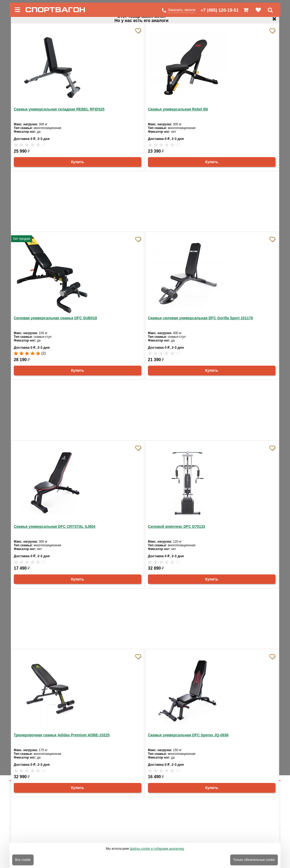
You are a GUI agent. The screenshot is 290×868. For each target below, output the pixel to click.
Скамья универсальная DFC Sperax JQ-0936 (188, 735)
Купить (78, 162)
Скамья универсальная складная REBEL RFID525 (59, 109)
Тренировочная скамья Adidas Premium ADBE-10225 (62, 735)
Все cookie (23, 860)
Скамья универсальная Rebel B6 (178, 109)
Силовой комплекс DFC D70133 (176, 526)
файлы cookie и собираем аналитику (157, 849)
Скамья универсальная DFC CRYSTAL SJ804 (55, 526)
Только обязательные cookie (254, 860)
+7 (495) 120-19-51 (220, 10)
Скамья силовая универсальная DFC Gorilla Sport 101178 (200, 318)
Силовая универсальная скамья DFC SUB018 (55, 318)
